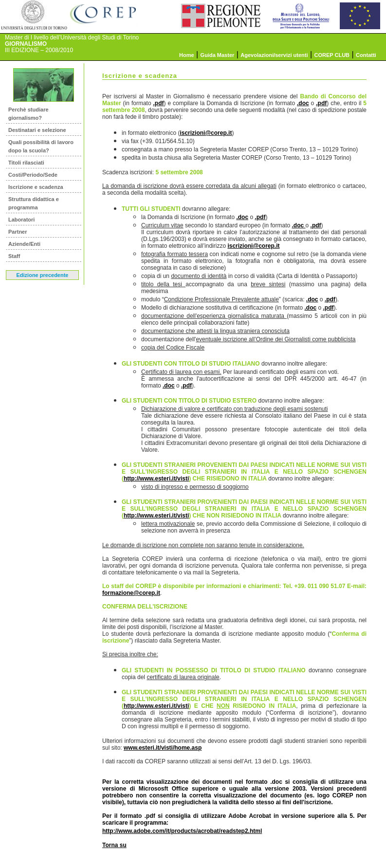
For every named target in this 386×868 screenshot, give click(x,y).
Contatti (366, 55)
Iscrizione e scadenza (36, 187)
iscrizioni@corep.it (206, 133)
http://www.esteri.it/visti (156, 479)
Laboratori (21, 220)
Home (187, 55)
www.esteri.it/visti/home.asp (163, 748)
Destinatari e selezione (37, 130)
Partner (18, 232)
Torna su (114, 845)
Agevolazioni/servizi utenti (274, 55)
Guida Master (218, 55)
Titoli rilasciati (26, 163)
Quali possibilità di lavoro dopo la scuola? (41, 146)
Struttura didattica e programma (34, 203)
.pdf (159, 103)
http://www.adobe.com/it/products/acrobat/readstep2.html (182, 831)
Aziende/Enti (24, 244)
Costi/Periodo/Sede (33, 175)
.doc (303, 103)
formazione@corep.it (131, 593)
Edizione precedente (43, 275)
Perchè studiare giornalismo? (28, 114)
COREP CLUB (332, 55)
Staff (14, 256)
